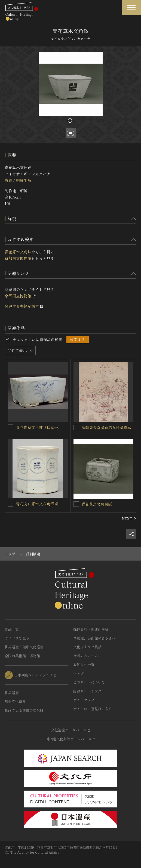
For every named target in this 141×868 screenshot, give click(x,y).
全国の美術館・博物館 (22, 656)
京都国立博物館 (18, 258)
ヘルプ (79, 673)
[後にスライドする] (129, 519)
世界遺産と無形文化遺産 (24, 647)
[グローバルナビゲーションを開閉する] (131, 7)
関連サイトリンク (87, 691)
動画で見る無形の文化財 (24, 710)
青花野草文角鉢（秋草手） (39, 427)
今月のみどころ (86, 656)
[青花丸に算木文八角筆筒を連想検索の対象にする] (11, 504)
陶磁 (8, 180)
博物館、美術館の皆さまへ (94, 638)
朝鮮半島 (23, 180)
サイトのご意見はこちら (93, 709)
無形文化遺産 (15, 701)
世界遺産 (12, 693)
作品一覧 (12, 629)
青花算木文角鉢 (18, 252)
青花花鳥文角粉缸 (97, 504)
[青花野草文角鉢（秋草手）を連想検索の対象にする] (11, 427)
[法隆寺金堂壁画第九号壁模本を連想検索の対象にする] (76, 427)
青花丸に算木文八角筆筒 (37, 504)
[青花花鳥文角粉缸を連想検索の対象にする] (76, 504)
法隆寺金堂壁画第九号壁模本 (106, 427)
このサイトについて (89, 682)
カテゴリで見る (17, 638)
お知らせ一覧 (84, 664)
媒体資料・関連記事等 (91, 629)
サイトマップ (84, 700)
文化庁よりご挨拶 (87, 647)
